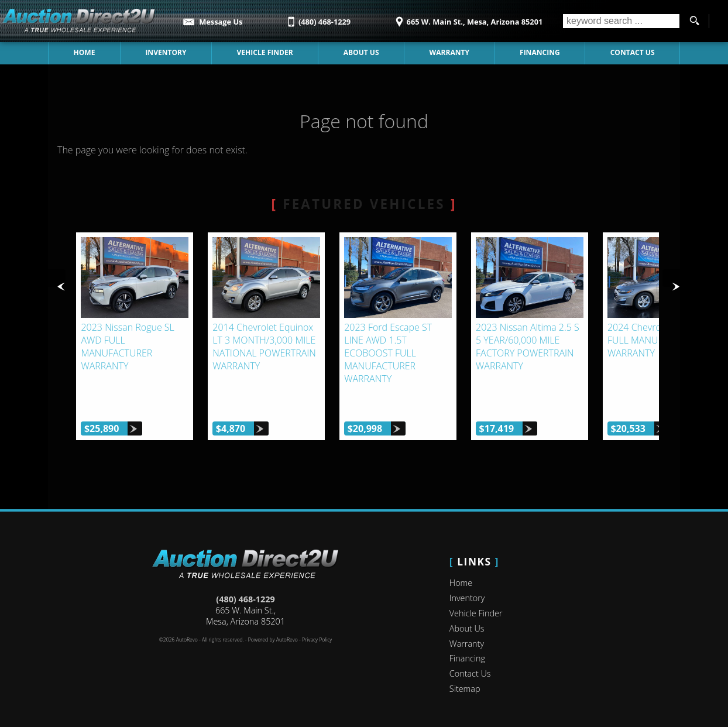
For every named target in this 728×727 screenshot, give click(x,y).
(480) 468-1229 (245, 591)
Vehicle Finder (265, 52)
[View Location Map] (467, 18)
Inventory (166, 52)
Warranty (449, 52)
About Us (361, 52)
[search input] (621, 21)
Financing (540, 52)
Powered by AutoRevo (273, 632)
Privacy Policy (317, 632)
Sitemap (465, 681)
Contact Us (633, 52)
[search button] (694, 21)
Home (85, 52)
